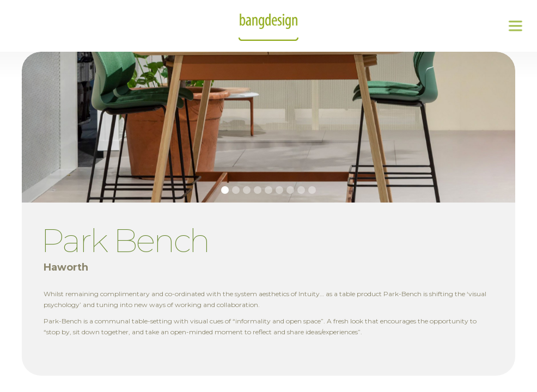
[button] (515, 26)
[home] (268, 26)
